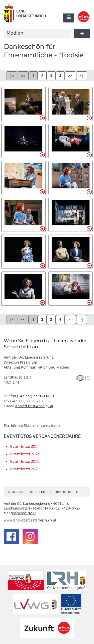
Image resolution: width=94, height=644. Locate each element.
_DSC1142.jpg (71, 178)
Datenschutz (39, 492)
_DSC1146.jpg (24, 215)
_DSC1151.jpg (24, 252)
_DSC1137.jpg (71, 141)
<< (23, 76)
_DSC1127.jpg (71, 104)
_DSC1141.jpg (24, 178)
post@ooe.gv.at (23, 513)
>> (70, 76)
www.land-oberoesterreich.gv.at (30, 520)
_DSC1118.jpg (24, 104)
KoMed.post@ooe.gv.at (34, 406)
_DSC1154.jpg (24, 289)
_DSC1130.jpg (24, 141)
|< (12, 76)
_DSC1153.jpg (71, 252)
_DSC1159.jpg (71, 289)
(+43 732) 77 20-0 (60, 509)
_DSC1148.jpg (71, 215)
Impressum (16, 492)
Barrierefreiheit (66, 492)
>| (82, 76)
